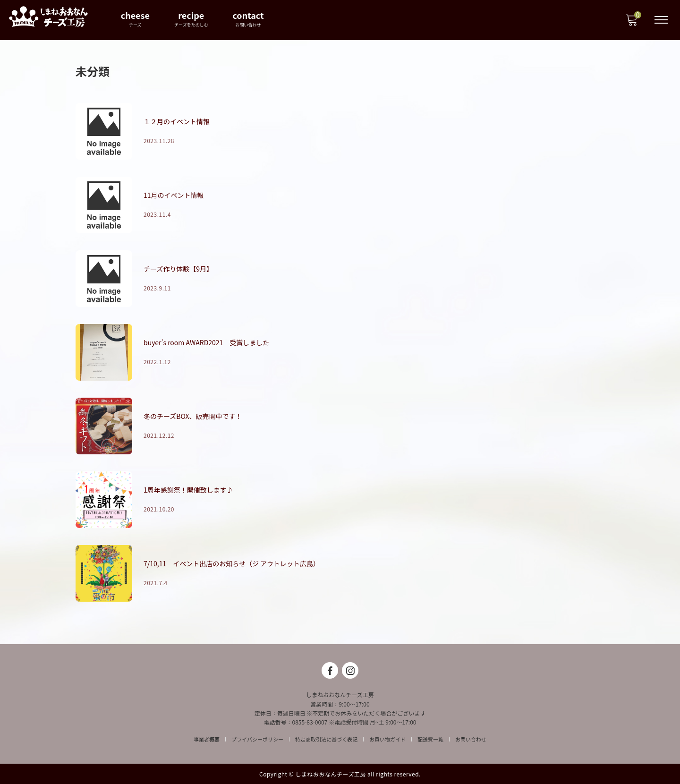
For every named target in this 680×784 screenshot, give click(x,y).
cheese (136, 18)
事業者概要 (207, 739)
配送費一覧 (430, 739)
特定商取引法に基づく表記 (326, 739)
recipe (192, 18)
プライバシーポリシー (257, 739)
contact (249, 18)
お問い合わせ (471, 739)
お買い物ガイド (387, 739)
